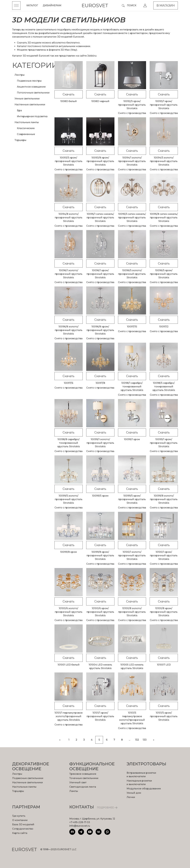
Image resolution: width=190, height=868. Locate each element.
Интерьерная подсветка (32, 116)
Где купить (19, 816)
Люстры (20, 75)
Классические (26, 128)
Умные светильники (27, 99)
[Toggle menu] (16, 5)
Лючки (131, 797)
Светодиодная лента (83, 787)
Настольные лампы (27, 122)
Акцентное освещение (31, 87)
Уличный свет (78, 782)
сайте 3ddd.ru (88, 56)
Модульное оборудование (144, 789)
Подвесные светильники (28, 778)
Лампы (74, 791)
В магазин (166, 5)
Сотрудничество (23, 829)
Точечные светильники (84, 778)
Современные (26, 134)
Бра (19, 110)
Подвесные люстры (29, 81)
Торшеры (20, 140)
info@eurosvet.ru (80, 826)
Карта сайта (20, 833)
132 (137, 740)
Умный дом (134, 793)
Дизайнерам (52, 5)
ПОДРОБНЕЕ (107, 808)
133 (145, 740)
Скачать (69, 94)
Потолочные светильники (33, 93)
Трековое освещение (83, 774)
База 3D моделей (23, 824)
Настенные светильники (30, 105)
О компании (20, 820)
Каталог (32, 5)
